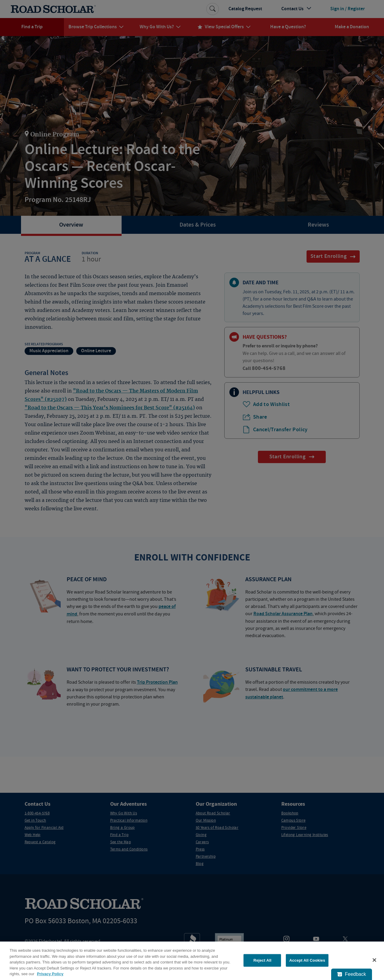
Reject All (262, 960)
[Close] (374, 960)
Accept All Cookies (307, 960)
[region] (192, 961)
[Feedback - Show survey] (352, 974)
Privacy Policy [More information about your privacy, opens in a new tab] (50, 974)
